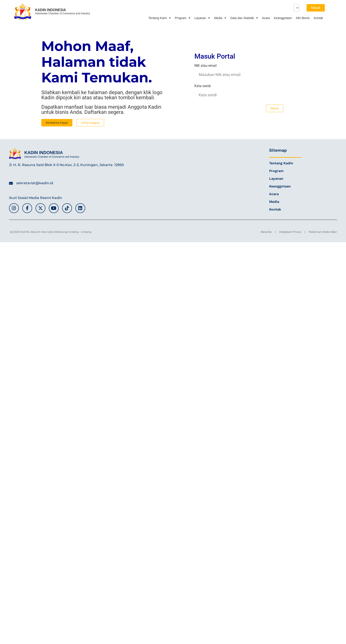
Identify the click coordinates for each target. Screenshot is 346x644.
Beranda (266, 232)
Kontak (318, 18)
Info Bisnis (303, 18)
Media (220, 18)
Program (183, 18)
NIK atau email (206, 66)
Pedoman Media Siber (323, 232)
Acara (266, 18)
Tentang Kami (160, 18)
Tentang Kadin (281, 163)
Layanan (202, 18)
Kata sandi (203, 86)
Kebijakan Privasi (290, 232)
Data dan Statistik (244, 18)
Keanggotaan (283, 18)
